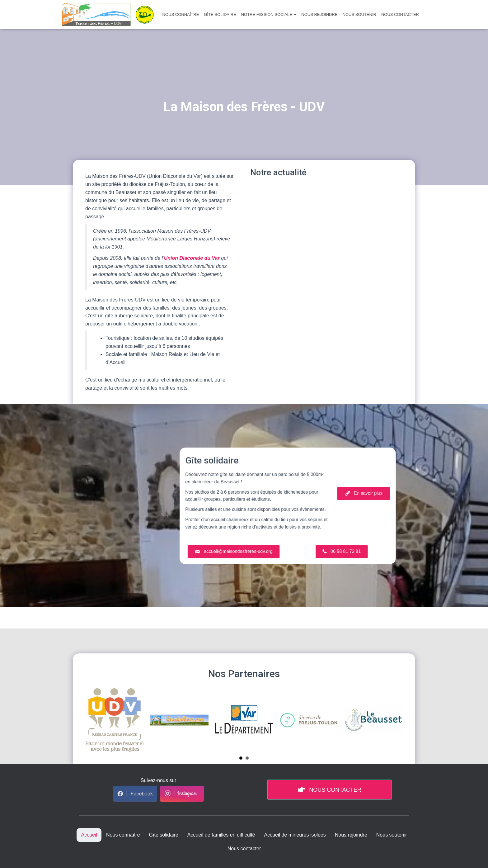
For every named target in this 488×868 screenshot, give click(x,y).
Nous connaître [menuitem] (123, 835)
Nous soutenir (359, 14)
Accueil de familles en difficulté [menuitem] (221, 835)
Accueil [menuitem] (89, 835)
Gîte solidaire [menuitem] (164, 835)
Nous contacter (400, 14)
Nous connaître (181, 14)
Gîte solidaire (220, 14)
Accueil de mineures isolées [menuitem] (295, 835)
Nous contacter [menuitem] (244, 849)
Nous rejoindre (319, 14)
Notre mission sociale (269, 14)
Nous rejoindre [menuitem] (351, 835)
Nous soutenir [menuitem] (392, 835)
